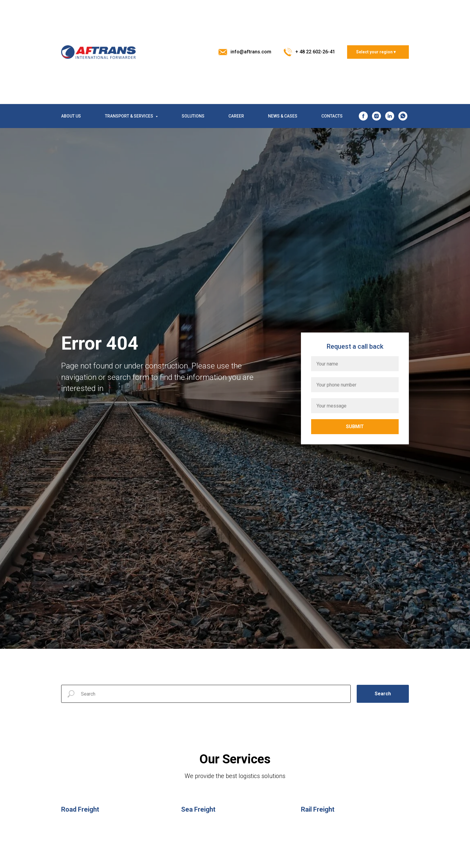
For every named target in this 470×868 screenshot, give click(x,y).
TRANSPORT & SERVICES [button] (129, 116)
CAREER (236, 116)
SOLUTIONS (193, 116)
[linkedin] (390, 116)
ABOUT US (71, 116)
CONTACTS (332, 116)
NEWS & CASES (283, 116)
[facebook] (363, 116)
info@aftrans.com (251, 52)
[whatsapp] (403, 116)
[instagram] (376, 116)
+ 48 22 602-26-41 (315, 52)
